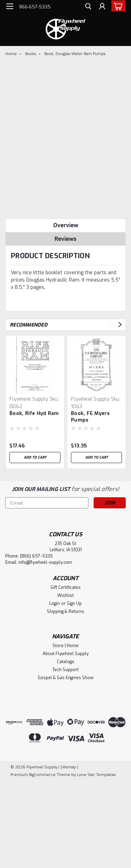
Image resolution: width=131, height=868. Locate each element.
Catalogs (66, 662)
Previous (110, 325)
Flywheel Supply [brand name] (29, 399)
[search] (88, 7)
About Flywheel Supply (65, 654)
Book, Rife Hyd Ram (34, 413)
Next (120, 325)
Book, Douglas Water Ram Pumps (75, 54)
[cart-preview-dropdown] (117, 6)
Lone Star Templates (96, 775)
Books (31, 54)
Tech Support (65, 670)
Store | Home (65, 646)
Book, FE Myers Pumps (90, 417)
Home (11, 54)
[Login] (102, 7)
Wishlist (65, 596)
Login (54, 604)
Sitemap (68, 767)
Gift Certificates (66, 587)
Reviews (65, 239)
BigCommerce (42, 775)
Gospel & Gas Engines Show (66, 678)
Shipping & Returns (65, 612)
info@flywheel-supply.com (45, 562)
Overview (66, 225)
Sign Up (74, 604)
